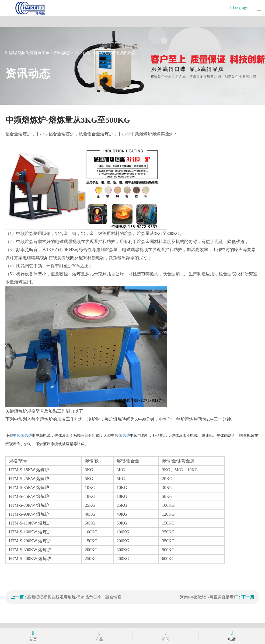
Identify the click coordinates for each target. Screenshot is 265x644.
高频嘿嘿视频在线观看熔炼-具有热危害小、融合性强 (74, 597)
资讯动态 (62, 53)
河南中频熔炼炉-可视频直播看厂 (209, 597)
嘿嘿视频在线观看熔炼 (115, 53)
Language (239, 8)
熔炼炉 (124, 436)
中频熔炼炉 (22, 436)
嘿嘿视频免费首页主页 (29, 53)
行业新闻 (82, 53)
